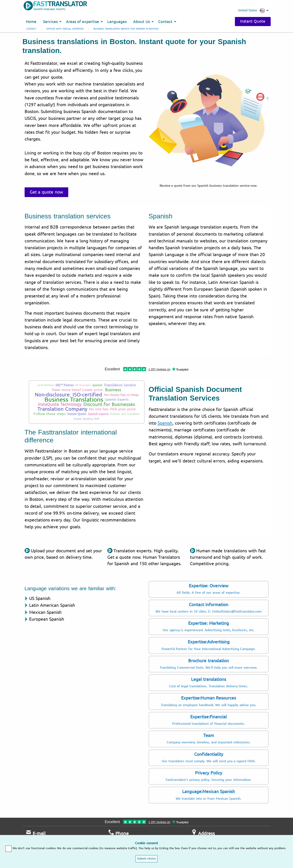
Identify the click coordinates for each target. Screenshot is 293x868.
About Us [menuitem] (142, 22)
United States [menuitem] (251, 11)
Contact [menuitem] (165, 22)
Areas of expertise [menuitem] (83, 22)
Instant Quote (253, 21)
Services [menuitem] (50, 22)
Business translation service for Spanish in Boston (126, 29)
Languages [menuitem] (117, 22)
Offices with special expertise (65, 29)
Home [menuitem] (31, 22)
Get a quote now (46, 192)
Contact (31, 29)
